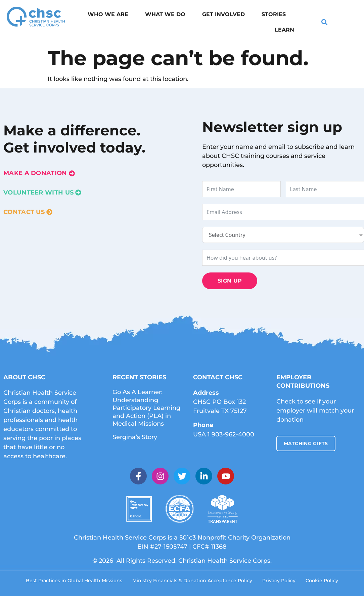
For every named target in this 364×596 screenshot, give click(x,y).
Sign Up (230, 281)
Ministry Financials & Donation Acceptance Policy (192, 581)
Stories (274, 14)
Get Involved (223, 14)
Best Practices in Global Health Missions (74, 581)
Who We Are (108, 14)
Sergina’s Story (135, 437)
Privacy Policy (279, 581)
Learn (284, 30)
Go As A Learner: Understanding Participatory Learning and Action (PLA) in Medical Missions (146, 408)
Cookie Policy (322, 581)
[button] (325, 22)
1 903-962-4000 (231, 434)
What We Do (165, 14)
